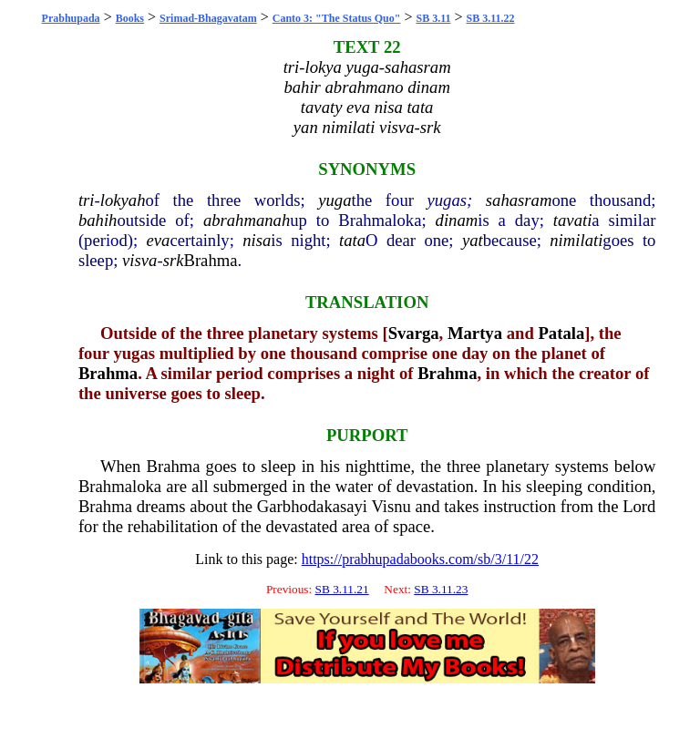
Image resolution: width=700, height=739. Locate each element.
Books (130, 18)
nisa (257, 240)
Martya (475, 333)
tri (87, 200)
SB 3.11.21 (342, 589)
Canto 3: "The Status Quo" (337, 18)
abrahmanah (247, 220)
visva (139, 260)
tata (352, 240)
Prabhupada (71, 18)
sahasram (519, 200)
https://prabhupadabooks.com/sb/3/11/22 (420, 559)
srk (174, 260)
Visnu (391, 506)
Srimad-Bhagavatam (208, 18)
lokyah (123, 200)
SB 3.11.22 (491, 18)
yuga (335, 200)
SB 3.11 (433, 18)
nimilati (576, 240)
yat (473, 240)
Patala (561, 333)
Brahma (210, 260)
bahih (98, 220)
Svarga (414, 333)
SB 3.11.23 (441, 589)
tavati (573, 220)
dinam (457, 220)
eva (159, 240)
